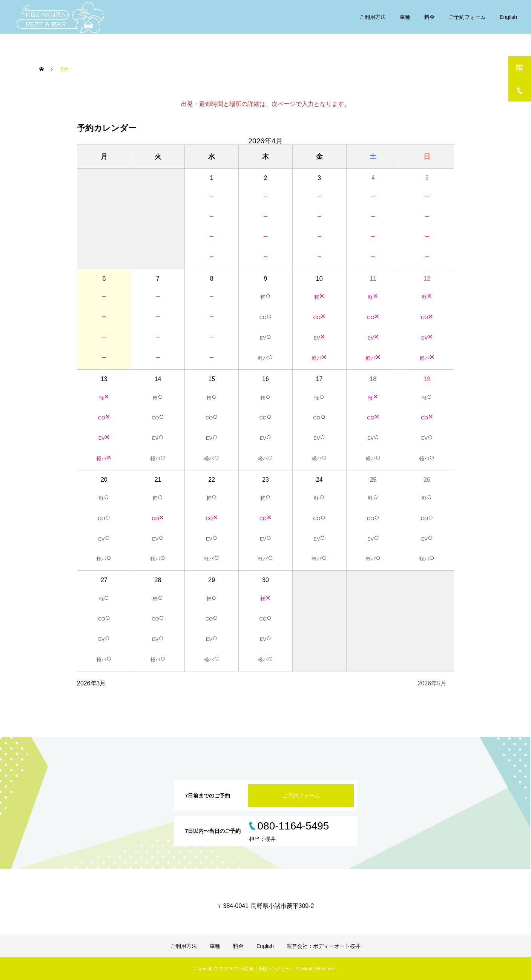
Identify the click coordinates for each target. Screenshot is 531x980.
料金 (430, 17)
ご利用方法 (373, 17)
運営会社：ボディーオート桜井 (324, 946)
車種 (405, 17)
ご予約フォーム (467, 17)
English (508, 17)
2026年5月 (432, 683)
